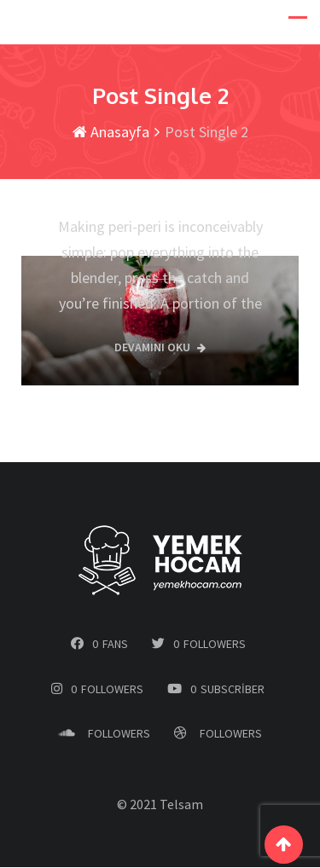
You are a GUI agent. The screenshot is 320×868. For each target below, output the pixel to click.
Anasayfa (111, 133)
